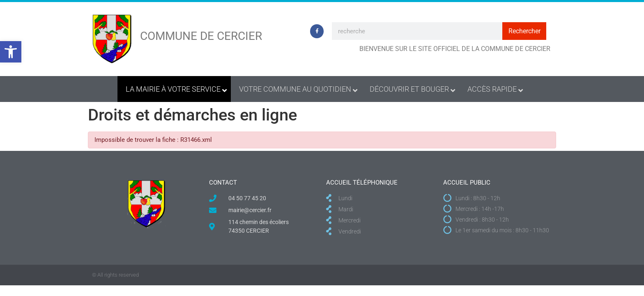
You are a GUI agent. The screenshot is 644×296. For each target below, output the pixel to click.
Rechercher (524, 31)
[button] (11, 52)
